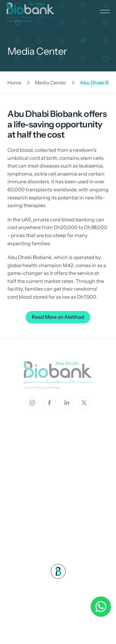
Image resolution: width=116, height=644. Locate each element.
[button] (105, 9)
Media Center (51, 83)
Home (14, 83)
